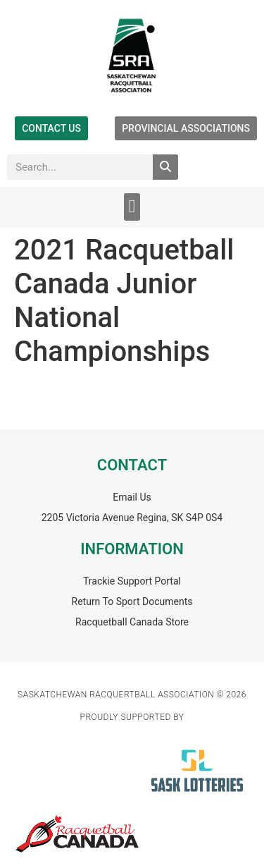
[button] (132, 207)
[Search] (165, 167)
